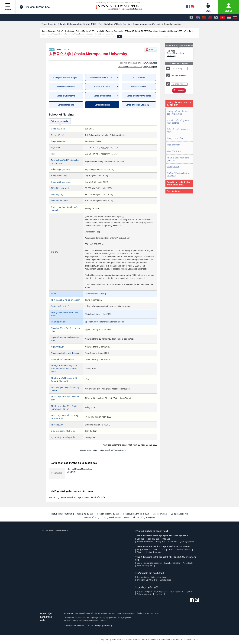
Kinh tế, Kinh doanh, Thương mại (151, 542)
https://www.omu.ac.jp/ (148, 63)
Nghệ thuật (188, 563)
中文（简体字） (161, 592)
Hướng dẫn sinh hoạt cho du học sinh (179, 104)
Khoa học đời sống (172, 563)
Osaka (58, 49)
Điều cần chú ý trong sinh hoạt (179, 130)
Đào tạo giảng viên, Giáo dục (149, 563)
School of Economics (66, 87)
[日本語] (191, 17)
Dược (170, 550)
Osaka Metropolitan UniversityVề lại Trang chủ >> (103, 450)
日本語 (140, 592)
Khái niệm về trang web (74, 625)
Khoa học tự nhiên (183, 550)
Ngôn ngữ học (153, 539)
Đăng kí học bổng (175, 138)
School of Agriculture (102, 96)
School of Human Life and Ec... (139, 105)
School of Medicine (66, 105)
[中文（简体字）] (204, 17)
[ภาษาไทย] (235, 17)
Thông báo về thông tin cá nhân (116, 517)
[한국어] (216, 17)
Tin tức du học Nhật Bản (62, 514)
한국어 (190, 592)
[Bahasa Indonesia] (229, 17)
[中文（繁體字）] (210, 17)
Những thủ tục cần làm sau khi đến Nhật (178, 113)
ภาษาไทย (159, 594)
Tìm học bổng (173, 191)
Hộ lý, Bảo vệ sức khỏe (147, 550)
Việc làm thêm (174, 145)
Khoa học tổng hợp (145, 566)
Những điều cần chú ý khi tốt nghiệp (179, 174)
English (148, 592)
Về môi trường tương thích (144, 517)
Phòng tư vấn (173, 167)
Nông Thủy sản (154, 552)
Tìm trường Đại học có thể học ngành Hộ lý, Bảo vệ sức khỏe (77, 497)
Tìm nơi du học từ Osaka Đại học (56, 530)
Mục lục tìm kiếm (160, 514)
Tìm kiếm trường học (35, 7)
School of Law (139, 77)
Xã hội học (172, 542)
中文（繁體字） (177, 592)
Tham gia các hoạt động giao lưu (178, 159)
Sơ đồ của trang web (180, 514)
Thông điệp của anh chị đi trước (136, 514)
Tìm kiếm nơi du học (84, 514)
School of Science (139, 87)
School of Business (102, 87)
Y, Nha (162, 550)
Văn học (140, 539)
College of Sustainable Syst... (66, 77)
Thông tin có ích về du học (107, 514)
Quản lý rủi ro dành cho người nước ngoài (178, 183)
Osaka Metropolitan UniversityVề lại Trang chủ (138, 67)
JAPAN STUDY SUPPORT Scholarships (154, 580)
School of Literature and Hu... (102, 77)
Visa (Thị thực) (174, 151)
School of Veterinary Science (139, 96)
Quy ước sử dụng (92, 517)
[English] (198, 17)
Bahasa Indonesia (144, 594)
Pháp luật (166, 539)
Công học (141, 552)
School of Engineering (66, 96)
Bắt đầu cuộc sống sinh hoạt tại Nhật (178, 122)
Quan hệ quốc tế (187, 542)
